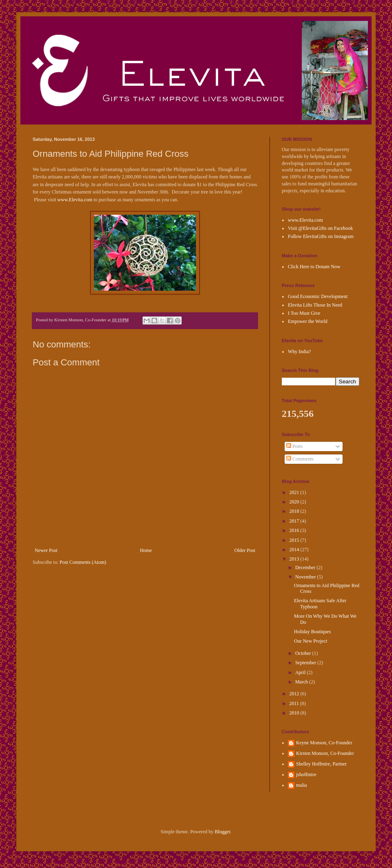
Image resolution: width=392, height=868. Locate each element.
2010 (295, 713)
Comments (300, 459)
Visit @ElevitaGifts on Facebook (320, 228)
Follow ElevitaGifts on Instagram (321, 236)
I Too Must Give (304, 313)
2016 (295, 530)
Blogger (223, 832)
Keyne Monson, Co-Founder (324, 743)
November (306, 577)
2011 (295, 703)
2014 (295, 550)
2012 (295, 694)
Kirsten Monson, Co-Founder (325, 753)
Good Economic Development (318, 296)
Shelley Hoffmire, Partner (321, 764)
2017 (295, 521)
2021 (295, 492)
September (306, 663)
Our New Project (311, 641)
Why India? (299, 352)
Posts (294, 446)
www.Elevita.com (75, 200)
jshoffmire (306, 775)
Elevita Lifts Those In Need (315, 305)
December (306, 568)
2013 (295, 559)
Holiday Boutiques (312, 632)
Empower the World (308, 321)
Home (146, 550)
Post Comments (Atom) (83, 562)
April (301, 672)
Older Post (245, 550)
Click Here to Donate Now (314, 267)
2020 (295, 502)
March (302, 682)
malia (302, 785)
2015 (295, 540)
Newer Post (46, 550)
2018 (295, 511)
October (304, 653)
